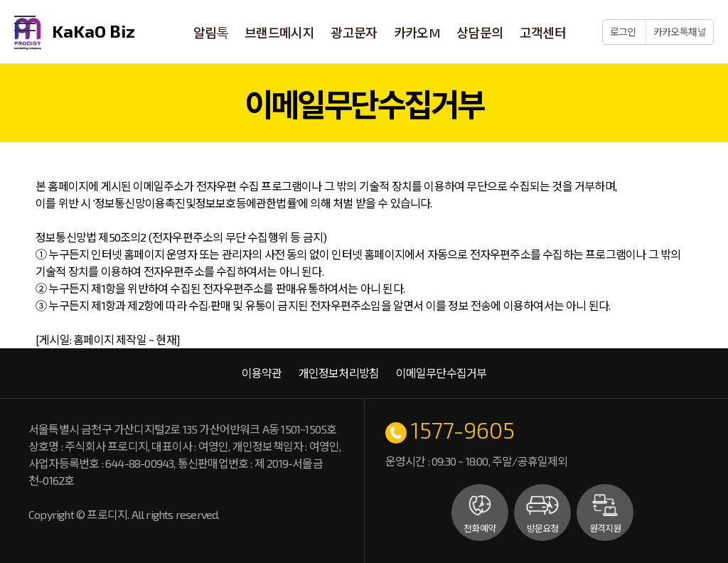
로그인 (624, 32)
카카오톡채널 (680, 32)
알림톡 (212, 33)
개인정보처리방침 (339, 373)
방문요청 (543, 528)
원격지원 (605, 528)
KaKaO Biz (75, 34)
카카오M (417, 33)
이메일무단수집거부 (441, 373)
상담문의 (480, 33)
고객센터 (542, 33)
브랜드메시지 (280, 33)
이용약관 (262, 373)
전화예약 (480, 528)
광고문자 (354, 33)
